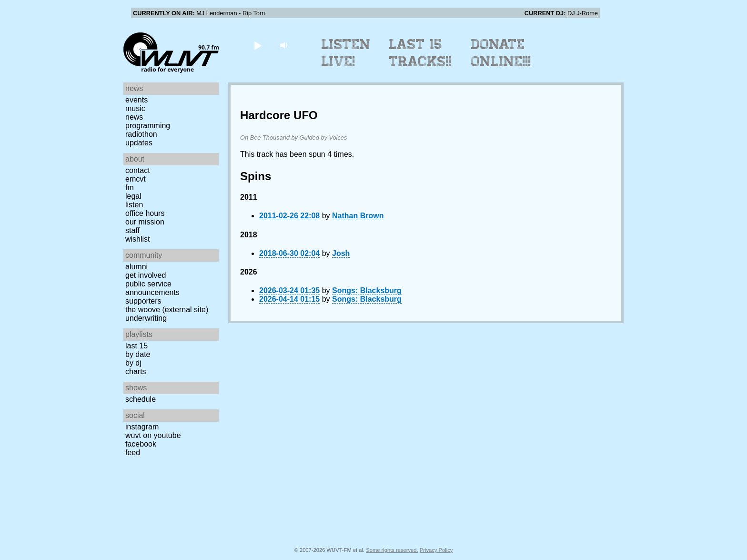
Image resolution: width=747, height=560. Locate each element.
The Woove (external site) (167, 310)
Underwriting (146, 318)
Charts (136, 372)
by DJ (133, 363)
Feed (133, 453)
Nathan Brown (358, 216)
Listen (134, 205)
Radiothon (141, 134)
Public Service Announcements (152, 288)
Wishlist (138, 239)
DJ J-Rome (583, 13)
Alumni (136, 267)
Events (136, 100)
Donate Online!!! (501, 53)
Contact (138, 170)
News (134, 117)
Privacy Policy (436, 550)
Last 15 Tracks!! (420, 53)
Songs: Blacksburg (367, 290)
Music (135, 108)
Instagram (142, 427)
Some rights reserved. (392, 550)
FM (130, 188)
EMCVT (136, 179)
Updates (139, 143)
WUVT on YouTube (153, 435)
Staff (132, 230)
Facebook (141, 444)
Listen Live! (346, 53)
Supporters (143, 301)
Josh (341, 253)
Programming (148, 126)
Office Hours (145, 213)
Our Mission (145, 222)
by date (138, 354)
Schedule (141, 399)
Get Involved (146, 275)
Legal (133, 196)
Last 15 (136, 346)
